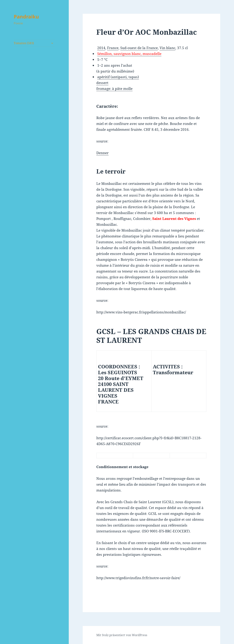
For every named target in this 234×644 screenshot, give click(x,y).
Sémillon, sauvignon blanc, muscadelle (129, 54)
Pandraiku (26, 17)
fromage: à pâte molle (114, 89)
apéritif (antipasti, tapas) (118, 77)
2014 (101, 48)
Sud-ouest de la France (139, 48)
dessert (102, 83)
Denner (102, 153)
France (113, 48)
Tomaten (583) (24, 43)
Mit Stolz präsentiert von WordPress (122, 635)
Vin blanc (167, 48)
